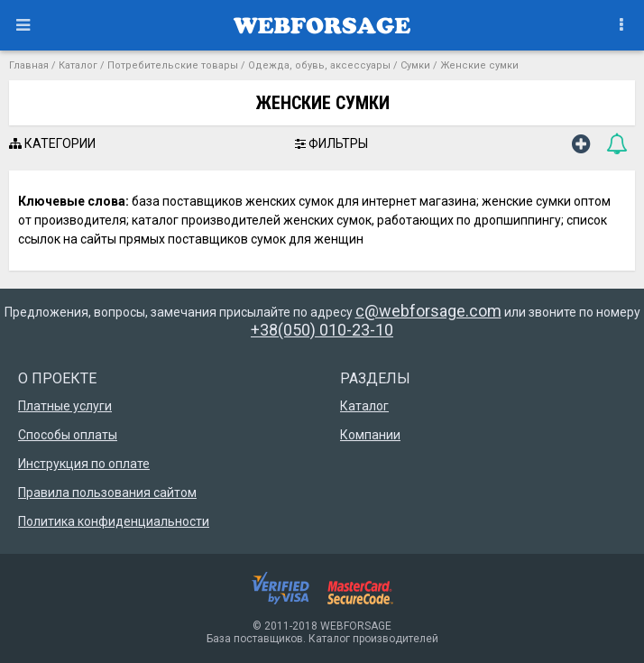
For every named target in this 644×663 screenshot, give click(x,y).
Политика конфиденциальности (114, 521)
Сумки (415, 65)
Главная (29, 65)
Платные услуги (65, 406)
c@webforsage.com (428, 311)
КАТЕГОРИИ (52, 143)
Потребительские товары (173, 65)
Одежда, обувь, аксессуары (319, 65)
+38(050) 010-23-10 (322, 330)
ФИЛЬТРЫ (331, 143)
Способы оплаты (68, 435)
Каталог (78, 65)
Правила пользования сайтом (107, 493)
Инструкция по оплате (84, 464)
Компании (370, 435)
